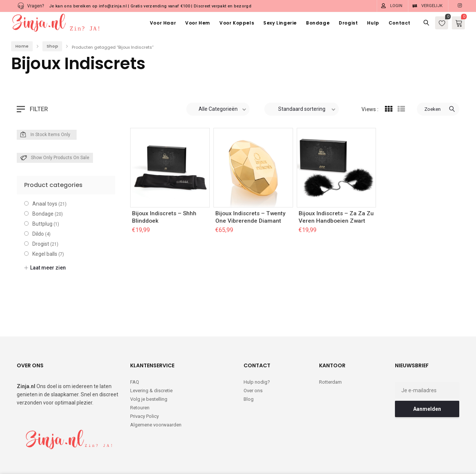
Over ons (253, 360)
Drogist (41, 244)
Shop (52, 46)
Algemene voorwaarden (156, 394)
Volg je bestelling (149, 369)
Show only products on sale (55, 158)
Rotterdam (330, 352)
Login (396, 6)
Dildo (38, 234)
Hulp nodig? (257, 352)
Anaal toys (45, 204)
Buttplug (42, 224)
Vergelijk (432, 6)
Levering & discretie (151, 360)
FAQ (135, 352)
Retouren (140, 377)
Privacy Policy (144, 386)
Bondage (43, 214)
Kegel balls (45, 254)
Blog (249, 369)
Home (22, 46)
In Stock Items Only (45, 135)
